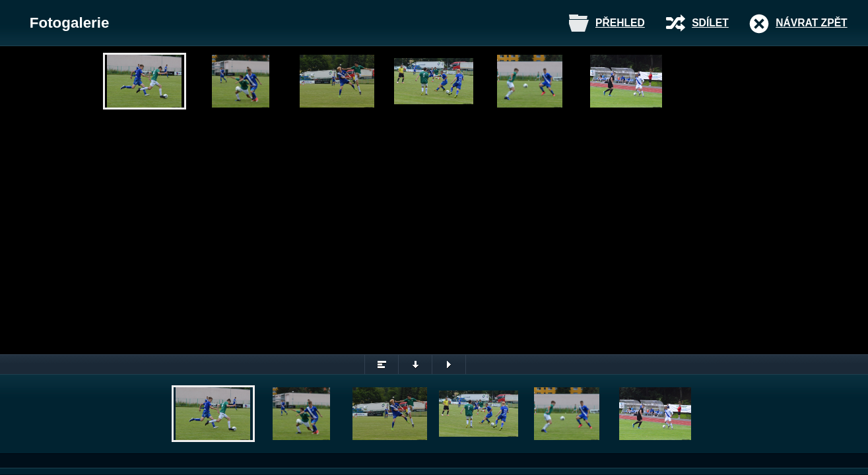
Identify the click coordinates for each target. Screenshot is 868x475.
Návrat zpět (811, 23)
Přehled (620, 23)
